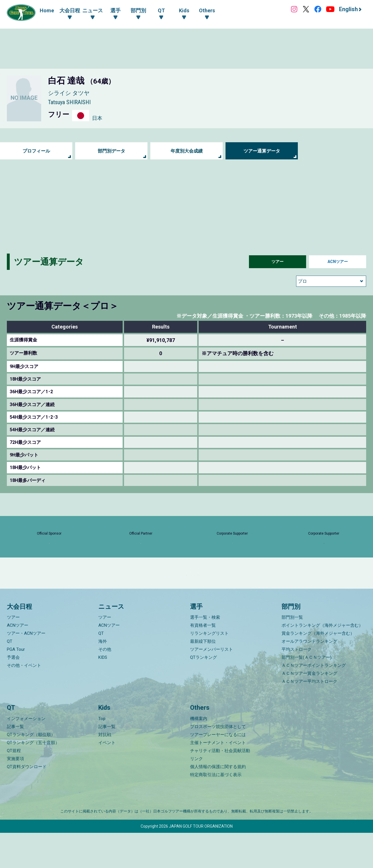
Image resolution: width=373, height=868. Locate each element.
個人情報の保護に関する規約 (218, 802)
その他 (105, 685)
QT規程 (14, 786)
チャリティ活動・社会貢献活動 (220, 786)
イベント (107, 778)
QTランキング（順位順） (31, 770)
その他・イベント (24, 701)
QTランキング (204, 693)
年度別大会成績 (187, 151)
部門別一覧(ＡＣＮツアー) (307, 693)
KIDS (103, 693)
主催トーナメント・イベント (218, 778)
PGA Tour (16, 685)
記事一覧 (15, 762)
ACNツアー (338, 262)
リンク (197, 794)
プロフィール (36, 151)
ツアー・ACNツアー (26, 669)
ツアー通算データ (262, 151)
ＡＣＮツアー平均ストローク (309, 717)
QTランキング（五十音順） (33, 778)
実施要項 (15, 794)
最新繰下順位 (203, 677)
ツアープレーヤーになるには (218, 770)
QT (10, 677)
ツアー (278, 262)
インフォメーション (26, 754)
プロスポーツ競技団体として (218, 762)
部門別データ (111, 151)
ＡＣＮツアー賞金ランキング (309, 709)
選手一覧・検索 (205, 653)
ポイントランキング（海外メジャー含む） (322, 661)
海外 (103, 677)
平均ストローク (297, 685)
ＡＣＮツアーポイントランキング (314, 701)
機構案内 (199, 754)
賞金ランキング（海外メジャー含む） (318, 669)
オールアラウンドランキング (309, 677)
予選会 (13, 693)
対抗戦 (105, 770)
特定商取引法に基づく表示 (216, 810)
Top (102, 754)
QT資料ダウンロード (27, 802)
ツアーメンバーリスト (212, 685)
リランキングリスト (209, 669)
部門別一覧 (292, 653)
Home (47, 10)
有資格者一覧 (203, 661)
